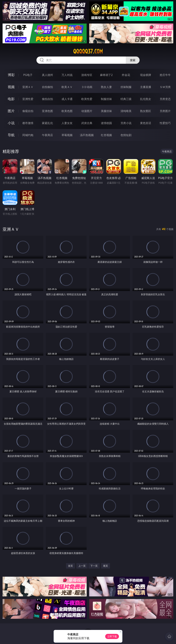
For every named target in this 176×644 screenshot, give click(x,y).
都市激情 (28, 123)
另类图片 (165, 111)
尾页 (106, 566)
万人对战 (67, 75)
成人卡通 (67, 99)
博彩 (11, 75)
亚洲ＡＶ (28, 87)
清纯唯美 (126, 111)
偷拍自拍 (47, 99)
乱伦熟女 (146, 99)
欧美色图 (67, 111)
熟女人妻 (106, 87)
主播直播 (146, 87)
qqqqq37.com (88, 51)
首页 (70, 566)
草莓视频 (67, 135)
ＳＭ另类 (165, 87)
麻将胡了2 (106, 75)
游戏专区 (87, 75)
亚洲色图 (47, 111)
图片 (11, 111)
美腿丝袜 (106, 111)
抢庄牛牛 (165, 75)
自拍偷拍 (47, 87)
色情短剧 (126, 135)
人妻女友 (67, 123)
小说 (11, 123)
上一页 (82, 566)
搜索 (133, 60)
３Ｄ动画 (87, 87)
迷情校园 (106, 123)
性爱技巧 (165, 123)
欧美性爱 (87, 99)
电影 (11, 99)
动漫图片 (87, 111)
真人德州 (47, 75)
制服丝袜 (106, 99)
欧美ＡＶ (67, 87)
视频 (11, 87)
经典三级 (126, 99)
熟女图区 (146, 111)
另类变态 (165, 99)
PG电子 (28, 75)
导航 (11, 135)
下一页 (94, 566)
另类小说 (126, 123)
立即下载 (112, 636)
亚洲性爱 (28, 99)
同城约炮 (28, 135)
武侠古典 (87, 123)
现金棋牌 (146, 75)
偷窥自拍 (28, 111)
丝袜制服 (126, 87)
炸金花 (126, 75)
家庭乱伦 (47, 123)
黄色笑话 (146, 123)
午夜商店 (47, 135)
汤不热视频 (87, 135)
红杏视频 (106, 135)
